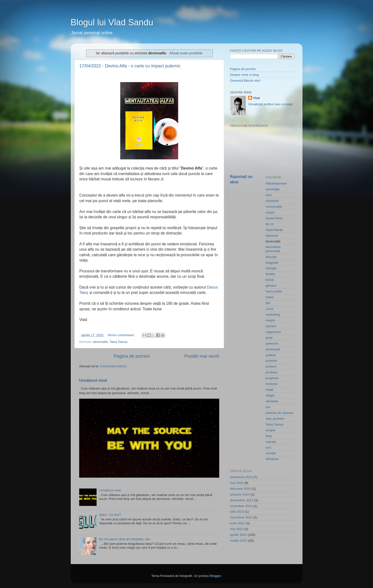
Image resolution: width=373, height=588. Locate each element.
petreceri (272, 344)
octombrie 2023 (241, 506)
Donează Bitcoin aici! (245, 81)
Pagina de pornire (132, 356)
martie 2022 (239, 541)
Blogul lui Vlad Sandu (112, 22)
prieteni (271, 366)
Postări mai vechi (202, 356)
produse (271, 372)
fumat (270, 280)
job (268, 303)
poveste (271, 361)
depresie (272, 236)
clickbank (272, 201)
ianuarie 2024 (240, 494)
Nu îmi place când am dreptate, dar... (126, 539)
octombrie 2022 (241, 517)
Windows (272, 459)
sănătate (272, 401)
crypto (270, 212)
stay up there (275, 419)
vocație (271, 453)
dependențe (274, 230)
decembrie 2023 (242, 500)
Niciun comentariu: (122, 335)
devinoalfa (100, 342)
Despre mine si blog (244, 75)
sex (268, 407)
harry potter (274, 291)
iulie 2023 (237, 512)
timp (269, 436)
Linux (269, 309)
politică (271, 355)
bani (269, 195)
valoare (271, 442)
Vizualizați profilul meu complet (271, 104)
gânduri (271, 286)
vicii (268, 448)
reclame (271, 384)
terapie (271, 430)
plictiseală (273, 349)
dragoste (272, 263)
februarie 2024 (241, 489)
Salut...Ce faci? (110, 515)
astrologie (273, 189)
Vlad (257, 98)
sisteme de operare (280, 413)
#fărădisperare (276, 183)
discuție (271, 257)
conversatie (274, 207)
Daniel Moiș (274, 218)
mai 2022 (237, 529)
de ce (270, 224)
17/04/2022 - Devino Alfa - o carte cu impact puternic (130, 66)
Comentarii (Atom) (113, 366)
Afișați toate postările (186, 53)
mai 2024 (237, 483)
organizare (273, 332)
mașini (270, 320)
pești (269, 338)
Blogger (215, 576)
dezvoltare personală (273, 249)
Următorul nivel (93, 380)
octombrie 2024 (241, 477)
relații (269, 390)
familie (270, 274)
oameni (271, 326)
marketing (273, 315)
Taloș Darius (119, 342)
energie (271, 268)
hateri (270, 297)
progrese (272, 378)
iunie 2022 (238, 523)
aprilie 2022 (239, 535)
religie (270, 395)
